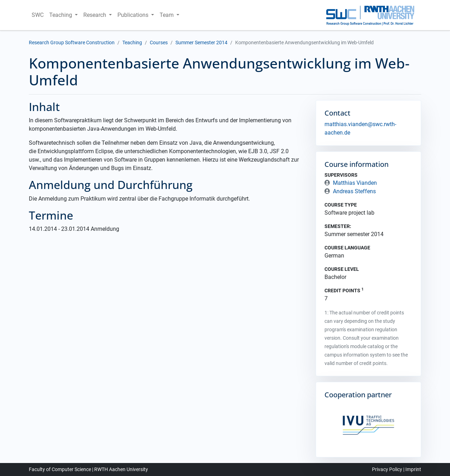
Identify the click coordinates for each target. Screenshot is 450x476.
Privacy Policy (387, 469)
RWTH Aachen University (121, 469)
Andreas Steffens (354, 191)
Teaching (132, 43)
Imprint (413, 469)
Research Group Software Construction (72, 43)
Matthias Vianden (355, 183)
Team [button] (167, 15)
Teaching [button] (61, 15)
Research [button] (95, 15)
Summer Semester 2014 (201, 43)
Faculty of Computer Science (60, 469)
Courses (159, 43)
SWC (38, 15)
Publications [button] (134, 15)
